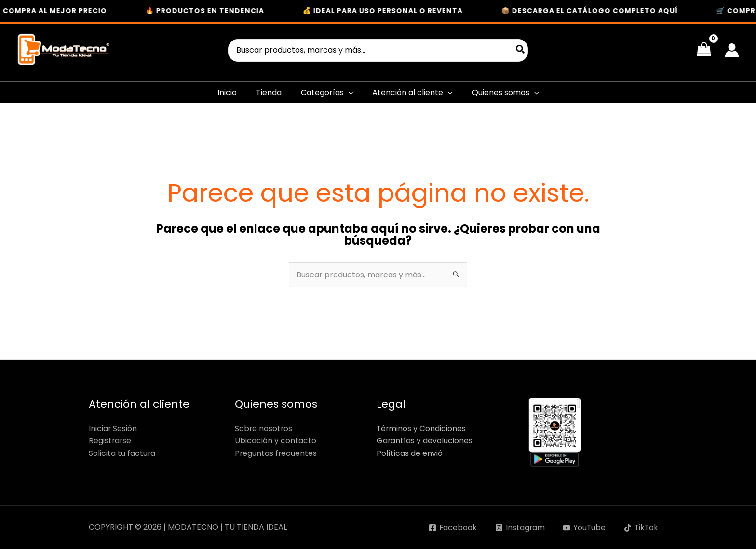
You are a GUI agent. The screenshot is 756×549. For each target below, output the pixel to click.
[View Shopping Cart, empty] (704, 50)
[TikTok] (641, 528)
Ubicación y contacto (276, 441)
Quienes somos (506, 92)
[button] (349, 92)
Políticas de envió (410, 453)
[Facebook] (450, 528)
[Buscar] (521, 50)
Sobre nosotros (264, 429)
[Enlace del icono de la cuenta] (732, 50)
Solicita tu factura (122, 453)
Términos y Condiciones (422, 429)
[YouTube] (583, 528)
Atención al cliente (412, 92)
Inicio (227, 92)
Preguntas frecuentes (276, 453)
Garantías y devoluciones (425, 441)
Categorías (327, 92)
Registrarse (110, 441)
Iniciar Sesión (113, 429)
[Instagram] (518, 528)
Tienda (269, 92)
